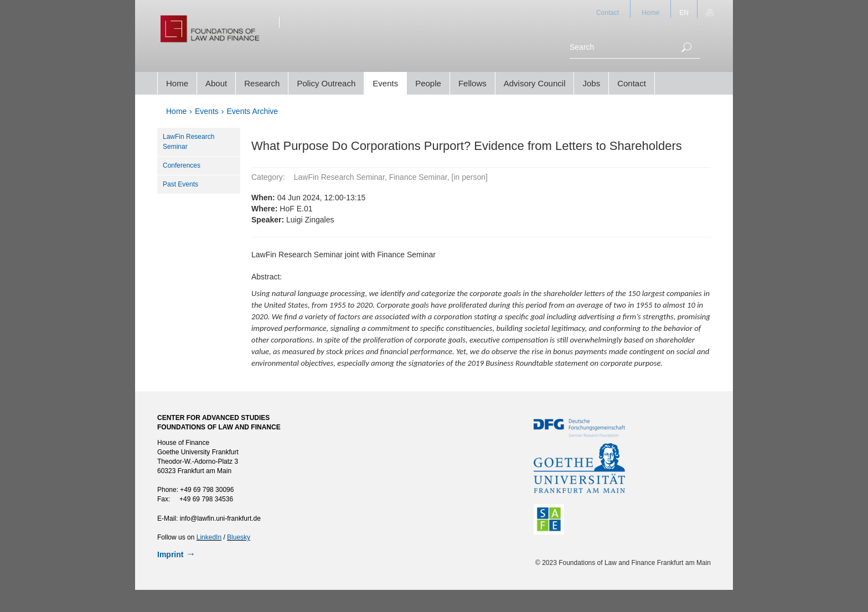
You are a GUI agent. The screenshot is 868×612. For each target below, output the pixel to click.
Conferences (182, 165)
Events (207, 111)
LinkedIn (209, 537)
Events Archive (253, 111)
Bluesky (239, 537)
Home (650, 13)
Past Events (180, 184)
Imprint (170, 554)
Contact (608, 13)
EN (684, 13)
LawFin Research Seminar (188, 141)
